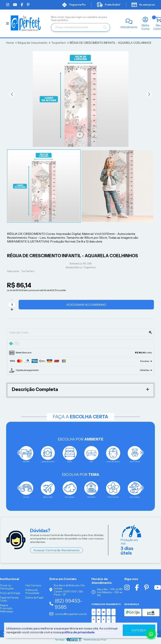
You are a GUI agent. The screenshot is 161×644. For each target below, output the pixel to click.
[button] (12, 94)
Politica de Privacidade (32, 591)
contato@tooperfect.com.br (68, 614)
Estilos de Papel (34, 598)
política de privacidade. (78, 632)
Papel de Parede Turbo (9, 599)
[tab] (80, 344)
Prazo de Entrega (10, 593)
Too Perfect (28, 271)
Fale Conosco (33, 585)
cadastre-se (94, 17)
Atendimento (129, 27)
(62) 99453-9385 (66, 604)
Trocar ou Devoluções (7, 587)
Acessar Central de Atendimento (56, 550)
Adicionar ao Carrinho (86, 305)
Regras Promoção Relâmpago (7, 608)
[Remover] (12, 300)
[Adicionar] (12, 309)
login (79, 17)
